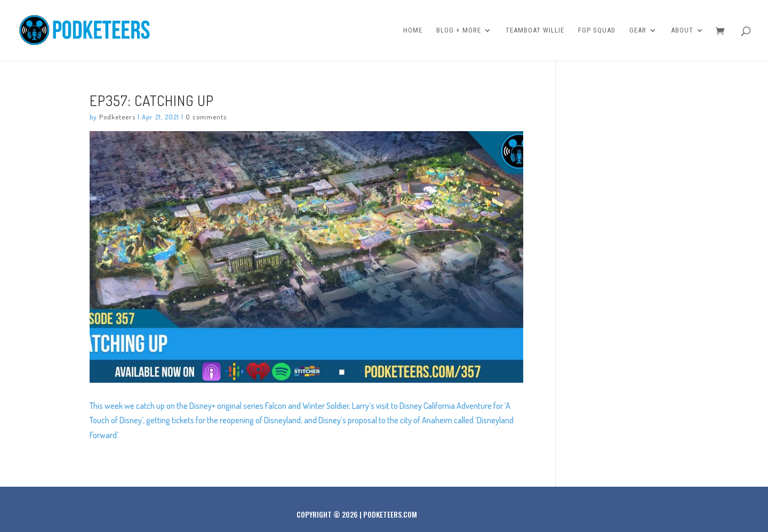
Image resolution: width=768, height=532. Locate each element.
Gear (638, 30)
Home (413, 30)
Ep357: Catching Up (152, 100)
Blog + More (459, 30)
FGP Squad (597, 30)
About (682, 30)
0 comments (206, 117)
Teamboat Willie (535, 30)
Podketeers (117, 117)
